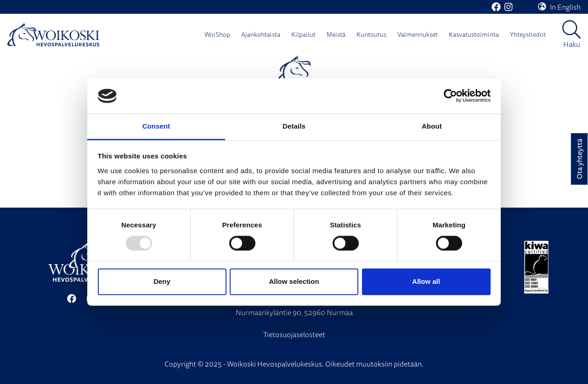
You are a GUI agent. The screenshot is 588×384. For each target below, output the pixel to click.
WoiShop (217, 34)
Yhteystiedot (528, 34)
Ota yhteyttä (579, 159)
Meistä (336, 34)
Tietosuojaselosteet (294, 334)
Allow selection (294, 281)
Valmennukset (418, 34)
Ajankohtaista (261, 34)
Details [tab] (294, 126)
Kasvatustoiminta (474, 34)
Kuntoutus (371, 34)
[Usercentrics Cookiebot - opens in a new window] (450, 96)
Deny (162, 281)
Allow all (426, 281)
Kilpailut (303, 34)
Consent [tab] (156, 126)
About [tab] (432, 126)
